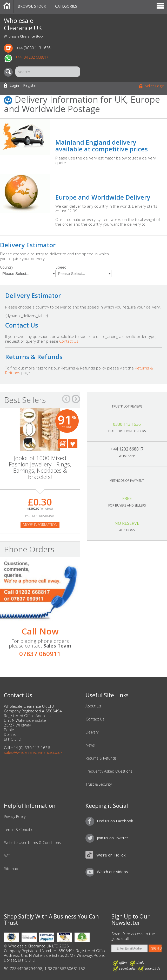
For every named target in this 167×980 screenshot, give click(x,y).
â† (66, 399)
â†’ (76, 399)
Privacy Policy (15, 817)
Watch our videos (112, 872)
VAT (7, 856)
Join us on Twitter (113, 838)
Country (6, 267)
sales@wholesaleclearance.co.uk (33, 752)
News (90, 745)
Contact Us (69, 341)
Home (7, 7)
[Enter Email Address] (130, 948)
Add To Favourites (72, 444)
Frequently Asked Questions (109, 771)
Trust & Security (99, 784)
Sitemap (11, 869)
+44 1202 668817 (127, 449)
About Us (93, 706)
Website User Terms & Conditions (32, 843)
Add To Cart (63, 444)
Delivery (92, 732)
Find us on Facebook (115, 821)
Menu (160, 7)
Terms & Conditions (21, 830)
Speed (61, 267)
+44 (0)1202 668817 (32, 57)
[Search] (10, 72)
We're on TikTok (111, 855)
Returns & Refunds (101, 758)
